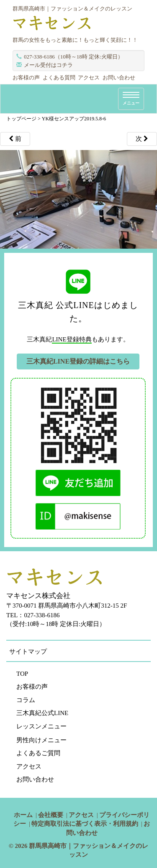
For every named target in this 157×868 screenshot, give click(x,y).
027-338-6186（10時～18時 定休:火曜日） (73, 57)
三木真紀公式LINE (42, 713)
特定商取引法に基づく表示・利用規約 (85, 824)
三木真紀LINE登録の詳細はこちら (78, 361)
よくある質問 (59, 78)
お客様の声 (26, 78)
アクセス (89, 78)
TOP (22, 674)
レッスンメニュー (41, 726)
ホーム (23, 815)
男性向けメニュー (41, 740)
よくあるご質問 (38, 753)
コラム (26, 700)
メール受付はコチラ (48, 65)
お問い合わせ (119, 78)
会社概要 (51, 815)
